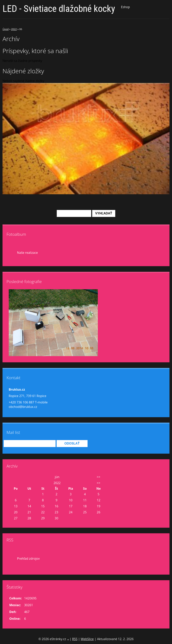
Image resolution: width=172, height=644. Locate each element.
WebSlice (87, 639)
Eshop (126, 7)
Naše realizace (27, 253)
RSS (75, 639)
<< (16, 477)
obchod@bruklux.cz (23, 407)
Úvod (6, 29)
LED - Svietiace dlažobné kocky (59, 9)
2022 (14, 29)
